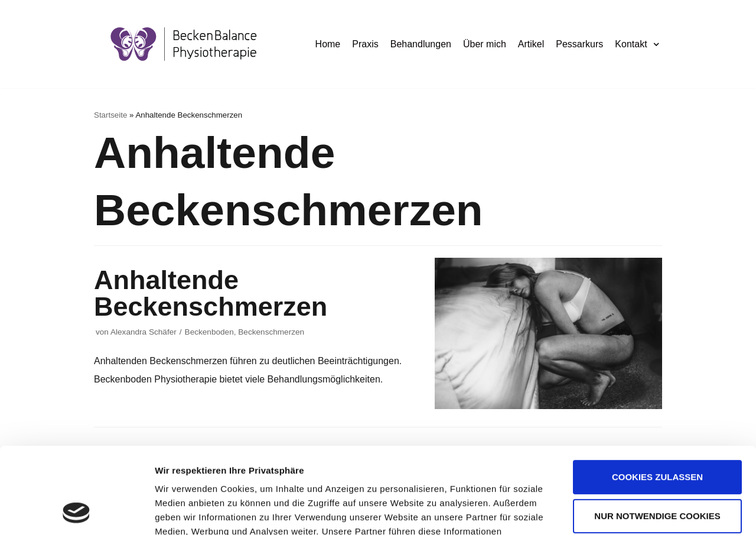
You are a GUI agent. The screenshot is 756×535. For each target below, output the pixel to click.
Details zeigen (185, 512)
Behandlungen (421, 44)
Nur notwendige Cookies (657, 435)
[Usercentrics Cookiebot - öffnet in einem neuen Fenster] (76, 512)
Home (328, 44)
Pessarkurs (579, 44)
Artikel (531, 44)
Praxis (365, 44)
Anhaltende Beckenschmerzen (211, 293)
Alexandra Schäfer (144, 332)
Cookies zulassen (657, 396)
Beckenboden (209, 332)
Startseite (110, 115)
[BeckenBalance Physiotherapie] (184, 44)
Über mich (485, 44)
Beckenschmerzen (271, 332)
